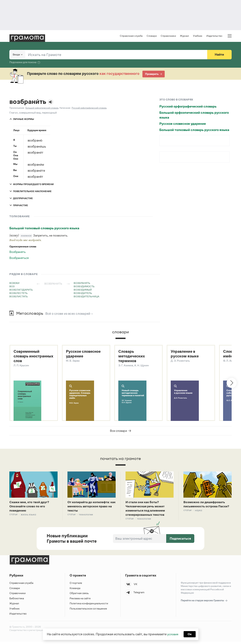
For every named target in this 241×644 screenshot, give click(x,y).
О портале (76, 585)
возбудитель (83, 293)
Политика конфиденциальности (89, 606)
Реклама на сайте (80, 601)
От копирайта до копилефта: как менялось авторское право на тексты (90, 508)
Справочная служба (131, 36)
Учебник (198, 36)
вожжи (14, 283)
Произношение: (17, 108)
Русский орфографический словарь (188, 107)
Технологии (86, 516)
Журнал (184, 36)
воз (12, 287)
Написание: (65, 108)
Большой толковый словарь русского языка (44, 228)
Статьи (13, 516)
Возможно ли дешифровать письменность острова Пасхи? (206, 508)
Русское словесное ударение (183, 124)
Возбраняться (19, 258)
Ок (190, 634)
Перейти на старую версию (204, 603)
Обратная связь (79, 596)
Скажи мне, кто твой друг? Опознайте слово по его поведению (31, 508)
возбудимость (84, 287)
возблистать (19, 297)
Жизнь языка (28, 516)
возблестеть (18, 293)
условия (172, 634)
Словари (152, 36)
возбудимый (83, 290)
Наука (198, 516)
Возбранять (17, 252)
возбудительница (86, 297)
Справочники (168, 36)
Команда (75, 590)
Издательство (214, 36)
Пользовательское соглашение (89, 611)
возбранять (82, 283)
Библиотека (17, 601)
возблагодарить (21, 290)
